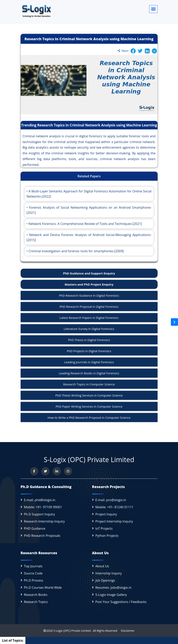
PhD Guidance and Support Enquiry (89, 273)
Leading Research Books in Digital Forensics (89, 373)
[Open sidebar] (174, 322)
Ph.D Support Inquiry (39, 514)
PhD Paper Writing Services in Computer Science (89, 406)
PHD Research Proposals (42, 536)
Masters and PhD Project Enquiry (89, 284)
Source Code (33, 573)
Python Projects (107, 536)
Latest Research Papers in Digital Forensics (89, 318)
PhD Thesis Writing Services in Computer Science (89, 395)
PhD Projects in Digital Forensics (89, 351)
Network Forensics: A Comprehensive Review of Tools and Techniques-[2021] (85, 224)
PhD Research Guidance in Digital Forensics (89, 295)
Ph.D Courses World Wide (43, 588)
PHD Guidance (35, 528)
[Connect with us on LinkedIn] (57, 471)
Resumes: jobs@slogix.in (114, 588)
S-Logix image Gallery (111, 595)
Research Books (36, 595)
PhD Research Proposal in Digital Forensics (89, 307)
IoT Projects (104, 528)
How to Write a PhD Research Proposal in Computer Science (89, 418)
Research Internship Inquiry (44, 521)
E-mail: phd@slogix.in (40, 500)
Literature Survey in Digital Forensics (89, 329)
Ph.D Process (34, 580)
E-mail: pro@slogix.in (111, 500)
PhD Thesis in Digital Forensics (89, 340)
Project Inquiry (106, 514)
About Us (102, 566)
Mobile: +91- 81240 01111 (114, 507)
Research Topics (36, 602)
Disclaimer (126, 631)
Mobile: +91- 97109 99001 (43, 507)
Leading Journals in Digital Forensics (89, 362)
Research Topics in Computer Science (89, 384)
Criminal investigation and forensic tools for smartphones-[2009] (76, 251)
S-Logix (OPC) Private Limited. (72, 631)
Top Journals (33, 566)
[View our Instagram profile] (68, 471)
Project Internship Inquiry (114, 521)
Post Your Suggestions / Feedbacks (121, 602)
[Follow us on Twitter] (45, 471)
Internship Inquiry (109, 573)
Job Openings (105, 580)
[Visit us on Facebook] (34, 471)
